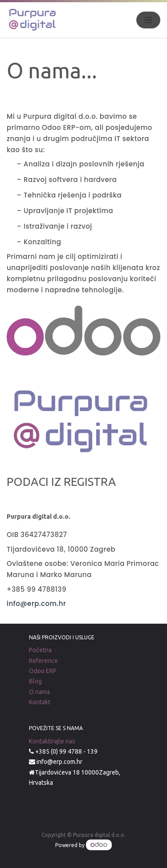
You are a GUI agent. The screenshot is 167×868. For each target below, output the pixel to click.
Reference (43, 661)
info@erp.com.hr (37, 604)
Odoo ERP (43, 671)
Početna (40, 650)
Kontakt (40, 702)
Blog (35, 681)
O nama (39, 692)
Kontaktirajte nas (52, 741)
